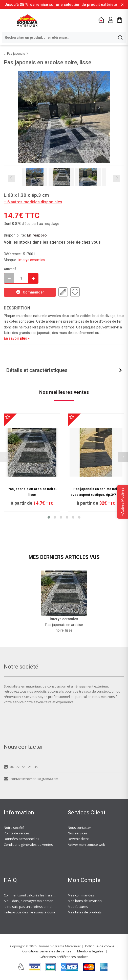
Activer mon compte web (87, 845)
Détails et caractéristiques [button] (37, 370)
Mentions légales (90, 951)
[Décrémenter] (9, 278)
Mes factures (78, 907)
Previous (11, 179)
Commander (30, 292)
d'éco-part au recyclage (40, 224)
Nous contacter (79, 828)
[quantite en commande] (21, 278)
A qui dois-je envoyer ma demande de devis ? (39, 901)
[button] (49, 517)
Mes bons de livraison (85, 901)
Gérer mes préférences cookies (64, 957)
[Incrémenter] (33, 278)
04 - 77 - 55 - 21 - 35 (21, 767)
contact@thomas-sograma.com (31, 779)
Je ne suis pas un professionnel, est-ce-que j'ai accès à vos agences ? (57, 907)
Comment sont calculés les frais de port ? (35, 895)
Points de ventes (17, 833)
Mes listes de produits (85, 912)
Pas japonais (16, 54)
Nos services (78, 833)
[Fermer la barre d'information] (122, 5)
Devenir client (78, 839)
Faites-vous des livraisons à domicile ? (33, 912)
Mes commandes (81, 895)
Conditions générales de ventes (28, 845)
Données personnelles (22, 839)
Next (117, 179)
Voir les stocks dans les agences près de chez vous (52, 242)
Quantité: (11, 269)
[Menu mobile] (7, 20)
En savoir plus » (17, 338)
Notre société (14, 828)
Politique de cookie (100, 946)
